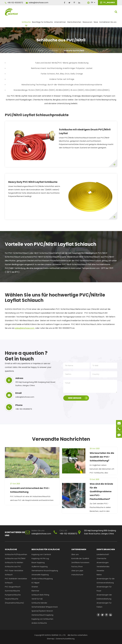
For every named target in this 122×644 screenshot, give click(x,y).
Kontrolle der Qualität (80, 558)
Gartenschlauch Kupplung (42, 615)
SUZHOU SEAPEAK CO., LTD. (55, 635)
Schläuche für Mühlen (14, 563)
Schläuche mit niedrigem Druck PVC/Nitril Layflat (85, 131)
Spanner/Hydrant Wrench (42, 611)
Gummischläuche (12, 591)
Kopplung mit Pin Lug (40, 558)
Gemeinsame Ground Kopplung (45, 571)
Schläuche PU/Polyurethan (16, 554)
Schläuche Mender (39, 603)
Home (41, 51)
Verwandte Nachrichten (61, 439)
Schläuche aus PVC (13, 567)
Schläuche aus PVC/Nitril (74, 51)
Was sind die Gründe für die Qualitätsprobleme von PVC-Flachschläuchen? (101, 491)
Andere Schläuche (39, 623)
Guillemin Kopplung (40, 567)
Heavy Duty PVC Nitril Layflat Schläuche (33, 182)
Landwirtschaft (103, 554)
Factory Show (77, 567)
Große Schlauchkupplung (42, 579)
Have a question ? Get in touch (26, 356)
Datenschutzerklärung (65, 639)
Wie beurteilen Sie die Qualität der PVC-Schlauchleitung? (102, 457)
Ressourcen (88, 23)
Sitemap (50, 639)
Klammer (35, 591)
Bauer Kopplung (38, 563)
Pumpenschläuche (13, 595)
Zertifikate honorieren (80, 563)
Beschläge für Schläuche (42, 23)
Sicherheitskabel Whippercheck (45, 607)
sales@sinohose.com (37, 3)
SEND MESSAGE (78, 398)
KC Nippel (35, 583)
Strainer (35, 587)
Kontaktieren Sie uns (108, 23)
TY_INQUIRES (108, 3)
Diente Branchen (74, 23)
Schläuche (26, 23)
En (92, 2)
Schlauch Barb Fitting (40, 595)
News (96, 23)
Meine (99, 575)
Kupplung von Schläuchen (42, 619)
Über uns (75, 554)
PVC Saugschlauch (13, 587)
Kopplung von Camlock (41, 554)
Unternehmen (60, 23)
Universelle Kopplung (40, 575)
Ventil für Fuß (37, 599)
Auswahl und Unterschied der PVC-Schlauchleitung (30, 490)
